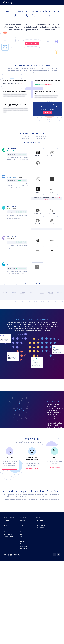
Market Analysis (8, 534)
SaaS (9, 209)
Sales (21, 523)
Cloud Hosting (12, 177)
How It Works (7, 521)
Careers (22, 544)
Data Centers (39, 523)
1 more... (22, 83)
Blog (21, 534)
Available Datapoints (9, 523)
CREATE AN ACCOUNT (32, 44)
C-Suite (22, 525)
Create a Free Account (55, 229)
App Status (23, 541)
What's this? (48, 85)
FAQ (21, 539)
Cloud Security (40, 528)
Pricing (5, 525)
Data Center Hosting (14, 265)
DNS (9, 239)
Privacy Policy (17, 554)
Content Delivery (13, 151)
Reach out (48, 113)
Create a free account (10, 468)
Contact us (23, 537)
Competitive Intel (8, 537)
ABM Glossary (23, 549)
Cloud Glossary (24, 546)
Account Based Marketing (10, 539)
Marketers (22, 521)
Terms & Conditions (8, 554)
